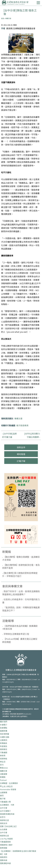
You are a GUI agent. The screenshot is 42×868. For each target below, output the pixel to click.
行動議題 (4, 752)
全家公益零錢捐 (21, 716)
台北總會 (4, 829)
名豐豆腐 (13, 716)
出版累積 (4, 792)
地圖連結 (35, 687)
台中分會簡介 (5, 811)
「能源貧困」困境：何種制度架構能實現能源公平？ (21, 609)
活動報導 (4, 774)
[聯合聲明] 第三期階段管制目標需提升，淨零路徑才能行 (20, 574)
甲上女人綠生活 (6, 786)
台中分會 (4, 808)
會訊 (2, 795)
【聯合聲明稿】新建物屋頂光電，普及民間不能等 (21, 566)
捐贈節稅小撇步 (6, 845)
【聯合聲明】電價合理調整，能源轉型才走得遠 (21, 558)
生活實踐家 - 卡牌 (7, 805)
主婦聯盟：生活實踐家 (9, 783)
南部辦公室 (4, 820)
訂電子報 (21, 461)
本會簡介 (4, 725)
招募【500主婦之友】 (9, 826)
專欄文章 (8, 18)
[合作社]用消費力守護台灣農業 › (32, 435)
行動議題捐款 (5, 842)
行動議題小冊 (5, 802)
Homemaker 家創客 (8, 789)
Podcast (3, 780)
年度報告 (4, 746)
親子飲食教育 (22, 425)
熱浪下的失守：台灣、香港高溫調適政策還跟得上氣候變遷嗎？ (21, 593)
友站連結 (6, 714)
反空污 (3, 817)
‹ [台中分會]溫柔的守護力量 (9, 435)
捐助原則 (4, 857)
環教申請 (4, 860)
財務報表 (4, 743)
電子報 (3, 799)
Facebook (27, 714)
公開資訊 (4, 740)
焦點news (4, 768)
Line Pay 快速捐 (6, 839)
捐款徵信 (4, 749)
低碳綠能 (4, 759)
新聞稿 (3, 777)
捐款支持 (21, 447)
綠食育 (3, 755)
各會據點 (4, 728)
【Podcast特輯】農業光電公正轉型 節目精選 (20, 640)
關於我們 (4, 722)
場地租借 (21, 454)
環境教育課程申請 (7, 814)
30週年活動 (5, 737)
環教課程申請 (5, 863)
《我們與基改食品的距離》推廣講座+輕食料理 (20, 627)
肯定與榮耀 (4, 734)
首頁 (3, 18)
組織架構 (4, 731)
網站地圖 (13, 714)
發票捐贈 (4, 848)
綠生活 (3, 762)
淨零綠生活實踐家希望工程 (16, 634)
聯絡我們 (20, 714)
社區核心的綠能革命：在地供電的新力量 (21, 601)
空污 (2, 765)
